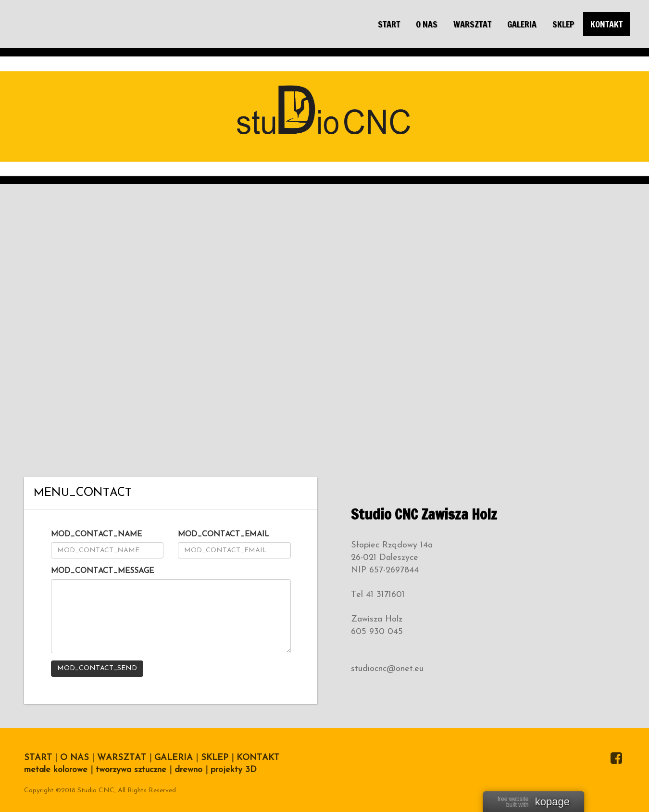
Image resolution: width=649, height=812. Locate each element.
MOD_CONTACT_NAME (96, 534)
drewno (188, 770)
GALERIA (174, 758)
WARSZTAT (122, 758)
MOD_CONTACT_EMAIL (224, 534)
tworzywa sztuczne (131, 770)
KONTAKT (258, 758)
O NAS (75, 758)
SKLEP (213, 758)
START (38, 758)
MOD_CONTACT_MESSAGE (102, 571)
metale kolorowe (56, 770)
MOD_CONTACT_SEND (97, 668)
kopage (552, 802)
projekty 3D (234, 770)
